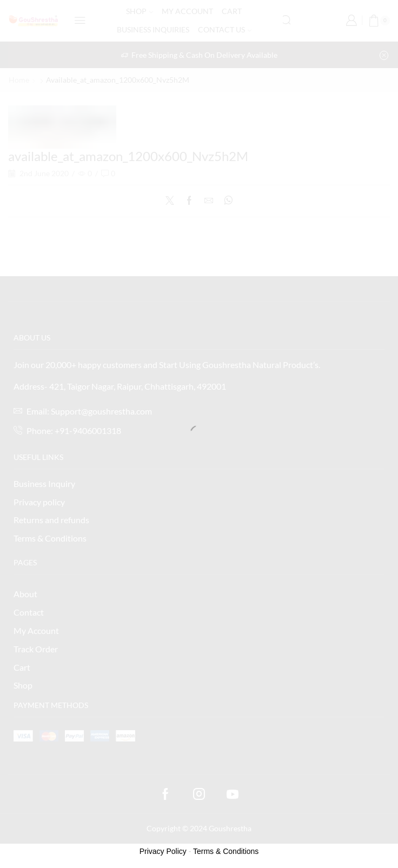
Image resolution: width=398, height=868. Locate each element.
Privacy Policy (163, 851)
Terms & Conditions (226, 851)
